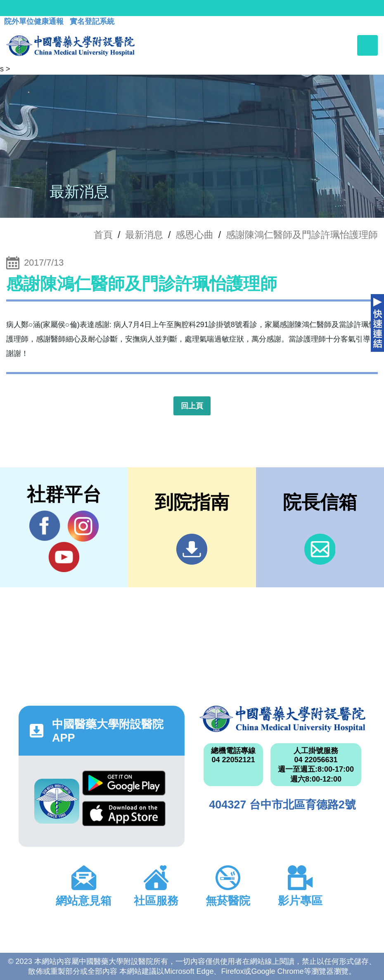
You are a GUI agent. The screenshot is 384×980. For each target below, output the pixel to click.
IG (83, 526)
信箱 (320, 549)
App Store (124, 814)
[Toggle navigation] (367, 45)
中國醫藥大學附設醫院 (282, 719)
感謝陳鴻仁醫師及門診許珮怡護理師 (302, 235)
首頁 (103, 235)
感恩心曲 (194, 235)
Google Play (124, 783)
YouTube (64, 557)
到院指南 (192, 549)
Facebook (45, 526)
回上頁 (192, 406)
